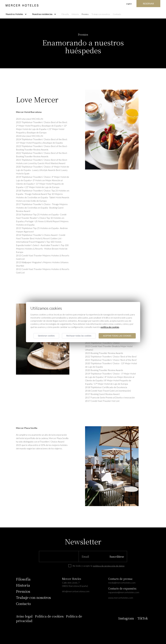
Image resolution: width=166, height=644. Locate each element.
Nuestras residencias (44, 14)
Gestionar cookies (46, 336)
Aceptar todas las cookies (117, 336)
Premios (85, 14)
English (129, 4)
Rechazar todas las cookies (79, 336)
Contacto (117, 14)
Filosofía (65, 14)
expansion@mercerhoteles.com (124, 592)
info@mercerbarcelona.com (76, 591)
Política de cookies (49, 616)
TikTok (143, 618)
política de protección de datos (109, 566)
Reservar (148, 3)
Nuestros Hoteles (16, 14)
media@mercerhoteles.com (122, 583)
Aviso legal (24, 616)
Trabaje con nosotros (101, 14)
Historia (75, 14)
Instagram (126, 618)
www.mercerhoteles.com (121, 598)
